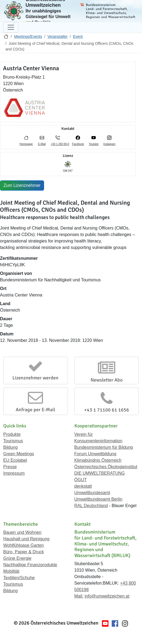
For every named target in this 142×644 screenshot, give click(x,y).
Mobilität (11, 571)
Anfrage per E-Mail (35, 410)
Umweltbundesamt (92, 493)
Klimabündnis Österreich (98, 460)
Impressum (14, 473)
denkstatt (83, 486)
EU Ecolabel (15, 460)
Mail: (79, 596)
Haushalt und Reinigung (26, 539)
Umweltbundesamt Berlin (98, 499)
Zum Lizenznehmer (22, 185)
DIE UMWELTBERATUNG (100, 473)
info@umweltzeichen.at (107, 596)
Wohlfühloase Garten (24, 545)
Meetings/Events (28, 36)
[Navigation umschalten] (11, 27)
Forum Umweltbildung (95, 454)
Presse (10, 467)
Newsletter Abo (107, 380)
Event (78, 36)
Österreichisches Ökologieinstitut (106, 467)
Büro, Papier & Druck (24, 552)
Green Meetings (19, 454)
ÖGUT (81, 480)
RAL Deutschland (91, 506)
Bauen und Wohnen (22, 532)
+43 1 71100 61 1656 (107, 410)
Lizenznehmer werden (35, 378)
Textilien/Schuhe (19, 578)
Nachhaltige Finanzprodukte (30, 565)
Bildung (10, 447)
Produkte (12, 434)
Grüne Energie (17, 558)
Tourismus (13, 441)
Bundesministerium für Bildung (104, 447)
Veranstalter (57, 36)
